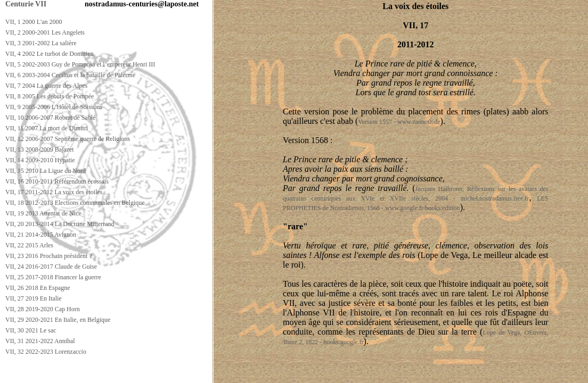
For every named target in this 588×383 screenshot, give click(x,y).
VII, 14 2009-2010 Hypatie (40, 160)
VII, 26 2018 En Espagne (38, 288)
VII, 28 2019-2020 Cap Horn (43, 309)
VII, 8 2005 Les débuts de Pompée (50, 96)
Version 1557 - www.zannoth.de (399, 122)
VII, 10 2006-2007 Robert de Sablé (50, 118)
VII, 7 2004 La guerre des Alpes (46, 86)
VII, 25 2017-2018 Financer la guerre (53, 277)
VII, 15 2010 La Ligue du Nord (46, 171)
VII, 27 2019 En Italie (34, 298)
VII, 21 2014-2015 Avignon (41, 235)
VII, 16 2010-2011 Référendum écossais (57, 181)
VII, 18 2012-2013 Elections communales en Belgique (75, 203)
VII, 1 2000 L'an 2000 (34, 22)
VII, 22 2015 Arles (29, 245)
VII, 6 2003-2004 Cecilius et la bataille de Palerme (70, 75)
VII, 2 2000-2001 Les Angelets (45, 32)
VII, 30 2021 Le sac (31, 330)
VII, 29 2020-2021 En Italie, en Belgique (58, 320)
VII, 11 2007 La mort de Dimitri (47, 128)
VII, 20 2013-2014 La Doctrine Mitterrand (60, 224)
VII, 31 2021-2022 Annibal (40, 341)
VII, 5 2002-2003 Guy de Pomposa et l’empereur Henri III (80, 64)
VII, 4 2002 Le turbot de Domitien (50, 54)
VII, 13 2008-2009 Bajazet (40, 149)
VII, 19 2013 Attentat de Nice (43, 213)
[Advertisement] (195, 373)
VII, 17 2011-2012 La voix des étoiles (54, 192)
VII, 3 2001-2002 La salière (41, 43)
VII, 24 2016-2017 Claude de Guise (51, 267)
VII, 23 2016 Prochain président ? (49, 256)
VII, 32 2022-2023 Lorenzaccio (46, 352)
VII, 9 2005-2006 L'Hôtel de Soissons (54, 107)
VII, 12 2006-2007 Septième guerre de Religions (68, 139)
